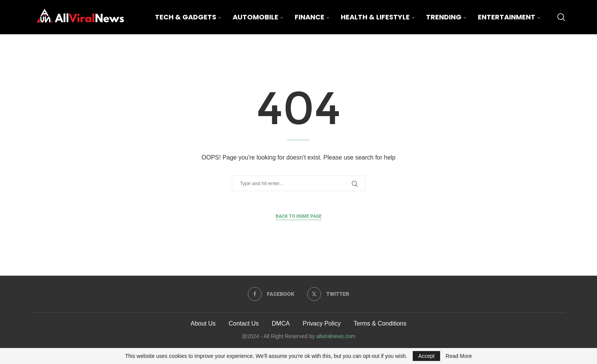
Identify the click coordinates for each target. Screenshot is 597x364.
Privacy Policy (322, 323)
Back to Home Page (299, 216)
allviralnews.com (336, 336)
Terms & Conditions (380, 323)
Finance (310, 17)
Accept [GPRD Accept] (427, 356)
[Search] (561, 17)
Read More (459, 356)
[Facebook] (271, 294)
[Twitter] (328, 294)
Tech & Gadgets (186, 17)
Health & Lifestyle (375, 17)
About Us (203, 323)
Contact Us (243, 323)
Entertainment (507, 17)
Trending (444, 17)
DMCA (281, 323)
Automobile (255, 17)
